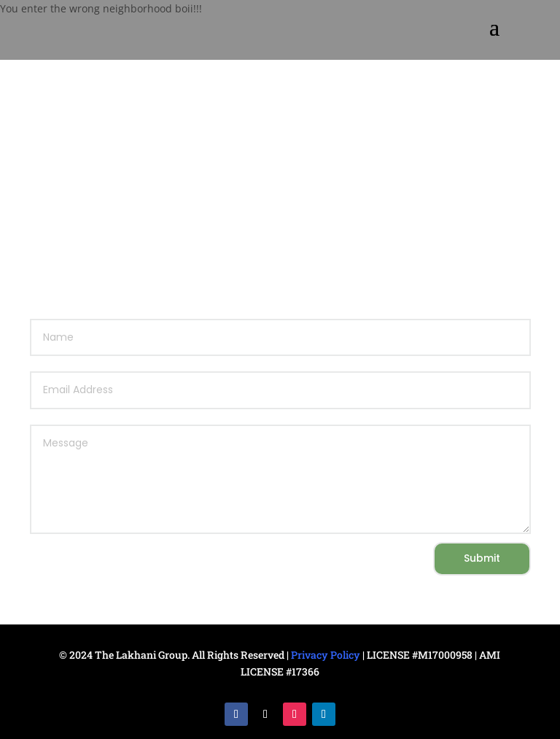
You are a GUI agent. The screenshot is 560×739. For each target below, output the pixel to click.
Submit (482, 558)
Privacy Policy (326, 655)
